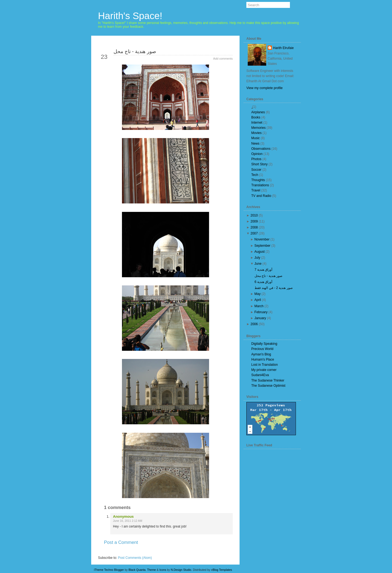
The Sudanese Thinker (268, 380)
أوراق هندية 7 (263, 270)
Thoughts (258, 180)
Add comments (223, 59)
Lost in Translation (264, 365)
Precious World (262, 349)
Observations (261, 149)
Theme (151, 570)
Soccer (256, 170)
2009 (254, 221)
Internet (257, 123)
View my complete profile (264, 88)
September (263, 246)
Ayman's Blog (261, 354)
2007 (254, 233)
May (258, 294)
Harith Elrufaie (283, 48)
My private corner (264, 370)
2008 (254, 227)
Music (255, 138)
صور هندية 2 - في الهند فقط (274, 288)
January (260, 318)
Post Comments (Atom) (135, 558)
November (262, 239)
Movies (256, 133)
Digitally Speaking (264, 344)
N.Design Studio (181, 570)
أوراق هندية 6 (263, 282)
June (258, 264)
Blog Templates (222, 570)
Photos (256, 159)
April (258, 300)
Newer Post (112, 552)
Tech (255, 175)
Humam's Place (263, 359)
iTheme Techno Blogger (109, 570)
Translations (260, 185)
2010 (254, 215)
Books (256, 117)
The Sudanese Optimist (268, 386)
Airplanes (258, 112)
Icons (163, 570)
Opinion (257, 154)
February (261, 312)
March (259, 306)
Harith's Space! (130, 16)
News (255, 144)
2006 (254, 324)
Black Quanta (137, 570)
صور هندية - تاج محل (135, 51)
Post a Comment (121, 542)
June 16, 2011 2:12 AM (128, 521)
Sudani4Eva (260, 375)
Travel (256, 190)
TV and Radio (261, 196)
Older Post (220, 552)
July (257, 258)
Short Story (259, 164)
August (260, 252)
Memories (258, 128)
